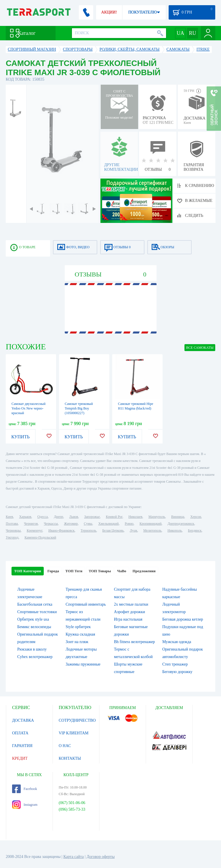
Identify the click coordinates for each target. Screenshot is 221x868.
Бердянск (195, 530)
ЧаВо (122, 571)
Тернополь (88, 530)
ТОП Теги (74, 571)
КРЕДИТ (20, 758)
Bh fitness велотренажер (134, 642)
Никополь (175, 530)
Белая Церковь (113, 530)
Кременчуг (35, 530)
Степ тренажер (175, 664)
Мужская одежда (177, 642)
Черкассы (51, 524)
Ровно (129, 524)
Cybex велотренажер (35, 657)
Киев (9, 517)
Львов (74, 517)
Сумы (88, 524)
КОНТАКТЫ (70, 758)
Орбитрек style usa (33, 619)
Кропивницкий (150, 524)
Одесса (43, 517)
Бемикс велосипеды (34, 627)
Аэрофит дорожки (129, 612)
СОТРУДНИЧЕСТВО (77, 720)
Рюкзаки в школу (32, 649)
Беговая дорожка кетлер (183, 619)
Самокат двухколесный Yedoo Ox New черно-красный (28, 408)
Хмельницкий (108, 524)
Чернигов (31, 524)
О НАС (65, 746)
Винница (178, 517)
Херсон (196, 517)
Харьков (25, 517)
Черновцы (13, 530)
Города (53, 571)
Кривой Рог (114, 517)
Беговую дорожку (177, 672)
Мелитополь (152, 530)
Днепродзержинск (181, 524)
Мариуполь (157, 517)
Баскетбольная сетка (35, 604)
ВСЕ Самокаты (200, 348)
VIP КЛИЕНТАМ (74, 733)
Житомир (71, 524)
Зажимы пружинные (83, 664)
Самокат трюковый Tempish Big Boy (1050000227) (79, 408)
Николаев (135, 517)
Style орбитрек (78, 627)
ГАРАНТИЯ (22, 746)
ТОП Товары (100, 571)
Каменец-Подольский (40, 537)
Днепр (58, 517)
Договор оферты (101, 857)
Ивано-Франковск (61, 530)
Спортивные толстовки (37, 612)
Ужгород (12, 537)
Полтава (12, 524)
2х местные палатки (131, 604)
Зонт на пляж (77, 642)
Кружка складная (80, 634)
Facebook (25, 789)
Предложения (144, 571)
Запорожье (92, 517)
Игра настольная (128, 619)
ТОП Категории (28, 571)
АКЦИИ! (109, 12)
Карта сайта (74, 857)
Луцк (134, 530)
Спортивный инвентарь (86, 604)
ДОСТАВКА (23, 720)
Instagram (25, 805)
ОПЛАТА (20, 733)
